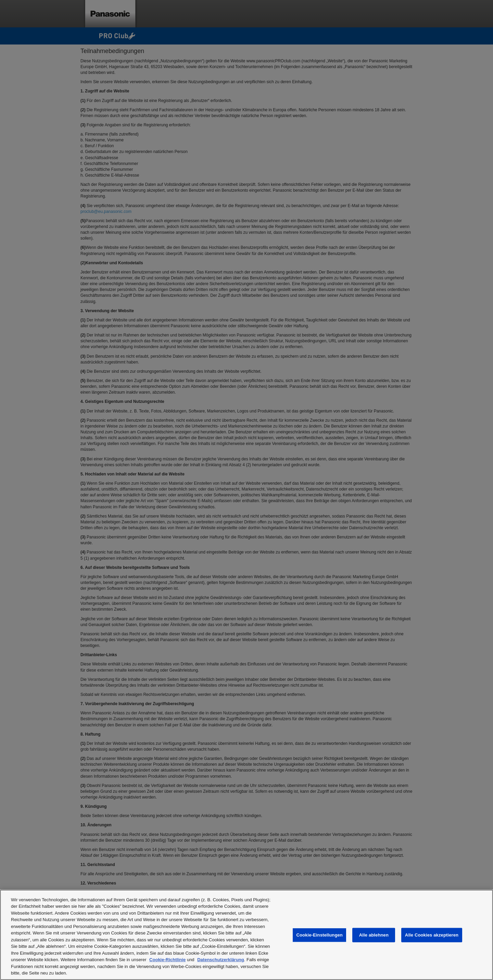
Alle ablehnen (374, 935)
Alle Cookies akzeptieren (432, 935)
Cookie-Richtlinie (167, 960)
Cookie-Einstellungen (319, 935)
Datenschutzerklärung (221, 960)
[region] (246, 935)
